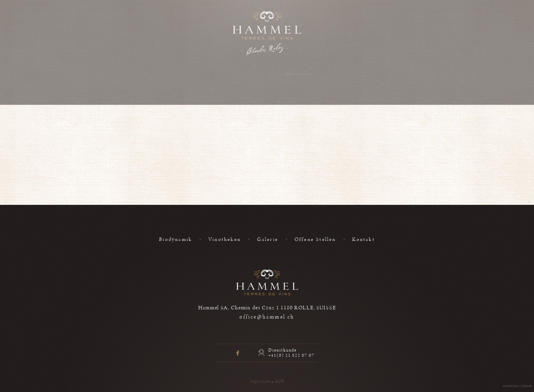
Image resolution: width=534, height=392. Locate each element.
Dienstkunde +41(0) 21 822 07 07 (291, 353)
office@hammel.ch (267, 317)
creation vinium (517, 386)
